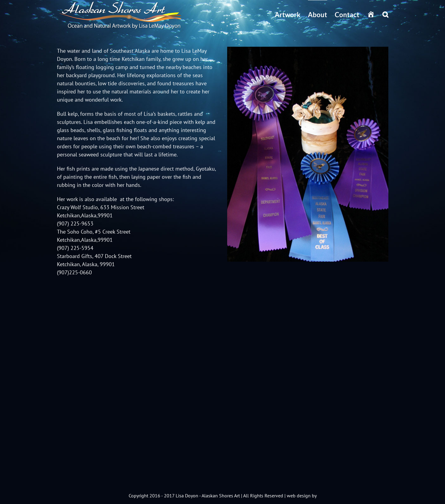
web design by (302, 496)
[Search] (385, 14)
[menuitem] (291, 14)
